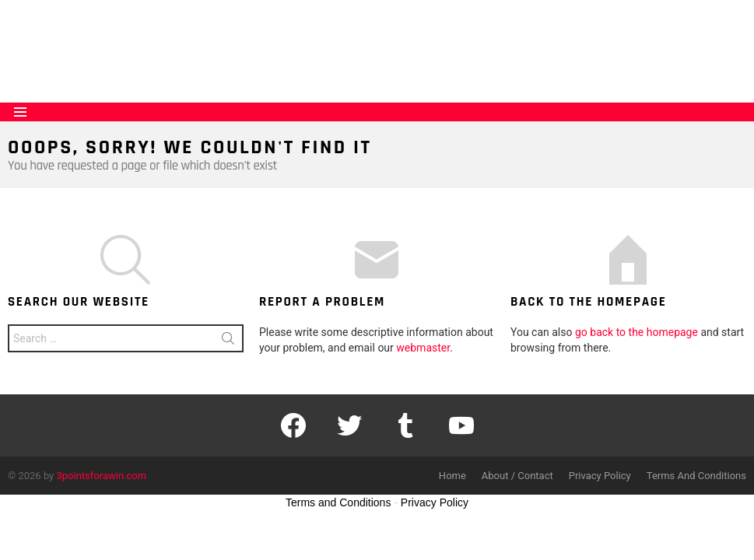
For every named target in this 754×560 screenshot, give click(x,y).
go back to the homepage (637, 332)
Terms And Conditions (696, 476)
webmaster (423, 348)
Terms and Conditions (338, 502)
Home (452, 476)
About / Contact (517, 476)
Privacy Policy (600, 476)
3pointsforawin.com (102, 476)
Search (228, 341)
